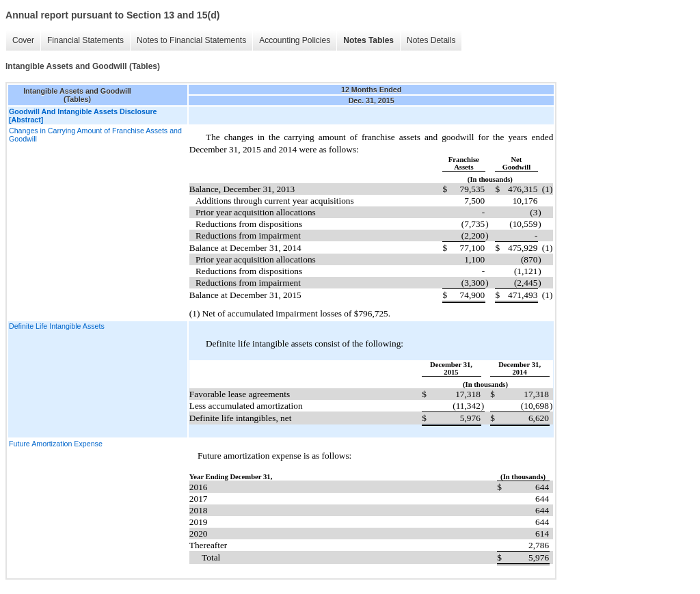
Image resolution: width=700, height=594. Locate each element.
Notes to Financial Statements (191, 40)
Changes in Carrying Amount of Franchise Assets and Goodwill (95, 135)
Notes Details (431, 40)
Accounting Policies (295, 40)
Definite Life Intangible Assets (57, 326)
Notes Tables (368, 40)
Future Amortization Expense (56, 444)
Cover (23, 40)
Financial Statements (85, 40)
